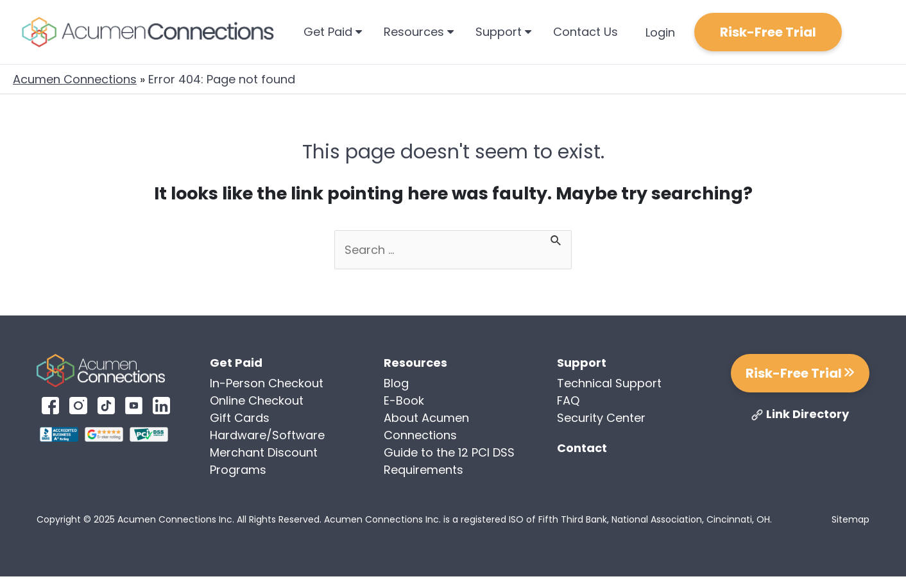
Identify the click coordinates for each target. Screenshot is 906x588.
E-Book (404, 400)
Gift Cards (240, 418)
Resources (419, 32)
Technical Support (609, 383)
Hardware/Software (267, 435)
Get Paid (333, 32)
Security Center (601, 418)
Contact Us (585, 32)
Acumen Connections (75, 79)
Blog (396, 383)
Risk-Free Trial (768, 32)
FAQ (568, 400)
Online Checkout (257, 400)
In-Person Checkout (267, 383)
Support (503, 32)
